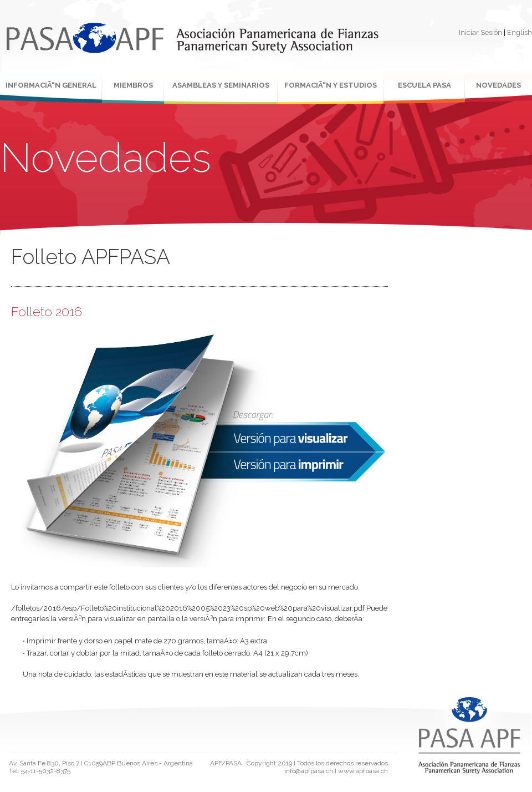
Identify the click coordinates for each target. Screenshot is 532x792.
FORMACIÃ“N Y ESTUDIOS (331, 85)
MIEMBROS (133, 85)
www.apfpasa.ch (363, 771)
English (520, 32)
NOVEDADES (498, 85)
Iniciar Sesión (480, 32)
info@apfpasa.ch (309, 771)
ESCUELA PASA (424, 85)
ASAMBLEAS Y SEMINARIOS (221, 85)
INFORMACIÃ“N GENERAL (51, 85)
